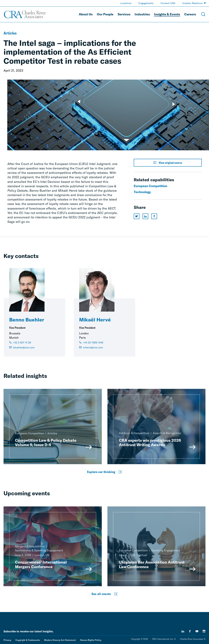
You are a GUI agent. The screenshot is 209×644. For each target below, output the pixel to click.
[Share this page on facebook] (154, 216)
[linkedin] (183, 631)
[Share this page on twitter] (137, 216)
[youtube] (197, 631)
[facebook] (190, 631)
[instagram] (204, 631)
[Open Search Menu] (203, 14)
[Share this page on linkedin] (145, 216)
